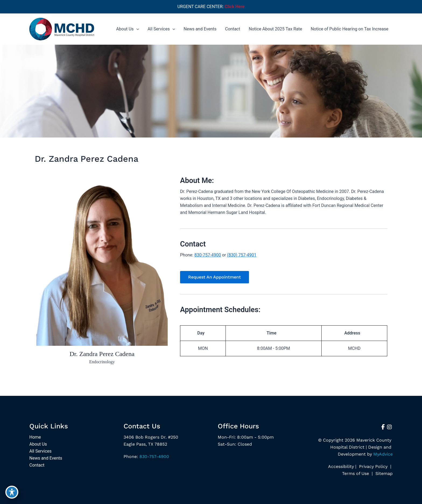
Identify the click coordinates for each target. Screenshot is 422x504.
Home (35, 437)
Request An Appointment (214, 277)
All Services (41, 451)
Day (201, 333)
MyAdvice (383, 454)
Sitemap (383, 473)
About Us (38, 444)
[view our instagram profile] (389, 427)
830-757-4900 (208, 255)
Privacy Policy (373, 466)
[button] (214, 277)
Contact (37, 465)
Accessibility (341, 466)
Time (272, 333)
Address (352, 333)
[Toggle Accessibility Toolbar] (12, 492)
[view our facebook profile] (383, 427)
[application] (136, 29)
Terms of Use (356, 473)
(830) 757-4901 (242, 255)
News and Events (46, 458)
